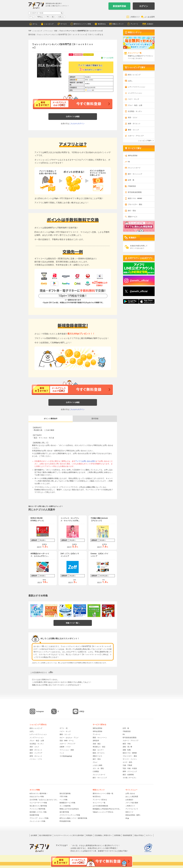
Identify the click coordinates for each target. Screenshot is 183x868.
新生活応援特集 (65, 793)
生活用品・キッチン (135, 111)
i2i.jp (127, 818)
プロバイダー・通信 (135, 204)
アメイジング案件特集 (37, 809)
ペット (62, 753)
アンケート (134, 24)
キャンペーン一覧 (99, 803)
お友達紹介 (129, 800)
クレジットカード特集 (37, 821)
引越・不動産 (127, 765)
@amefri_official (139, 291)
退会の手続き (139, 835)
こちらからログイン (77, 123)
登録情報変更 (127, 835)
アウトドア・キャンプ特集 (39, 818)
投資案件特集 (34, 815)
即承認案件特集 (65, 821)
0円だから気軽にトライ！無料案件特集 (73, 818)
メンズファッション (135, 93)
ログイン (144, 6)
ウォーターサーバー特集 (38, 803)
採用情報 (117, 835)
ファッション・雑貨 (67, 750)
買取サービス (133, 217)
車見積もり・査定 (99, 747)
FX (48, 17)
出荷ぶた (61, 17)
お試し (130, 81)
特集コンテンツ (118, 24)
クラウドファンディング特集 (70, 815)
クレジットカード (134, 168)
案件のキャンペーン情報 (82, 24)
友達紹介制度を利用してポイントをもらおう (139, 247)
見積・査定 (97, 744)
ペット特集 (64, 800)
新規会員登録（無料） (133, 815)
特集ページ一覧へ (73, 623)
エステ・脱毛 (127, 762)
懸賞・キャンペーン (100, 738)
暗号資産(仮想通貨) (135, 192)
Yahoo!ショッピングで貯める (103, 812)
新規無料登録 (119, 6)
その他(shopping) (66, 756)
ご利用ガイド (135, 17)
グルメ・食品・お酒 (135, 105)
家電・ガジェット (36, 756)
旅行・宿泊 (132, 211)
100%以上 (40, 17)
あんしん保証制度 (132, 797)
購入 (53, 17)
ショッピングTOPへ (145, 141)
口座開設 (96, 771)
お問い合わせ (130, 793)
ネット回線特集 (65, 806)
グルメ (95, 762)
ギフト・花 (64, 728)
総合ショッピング (134, 75)
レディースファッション (137, 87)
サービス (64, 24)
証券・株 (131, 180)
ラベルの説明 (107, 58)
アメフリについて (132, 809)
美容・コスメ (133, 118)
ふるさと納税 (97, 765)
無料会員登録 (133, 156)
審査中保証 (78, 55)
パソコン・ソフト (36, 759)
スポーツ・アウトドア (136, 136)
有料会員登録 (97, 731)
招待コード (129, 812)
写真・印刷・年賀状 (130, 768)
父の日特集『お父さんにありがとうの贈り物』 (44, 800)
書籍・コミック (133, 130)
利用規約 (89, 835)
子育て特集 (64, 797)
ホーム (35, 24)
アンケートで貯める (100, 800)
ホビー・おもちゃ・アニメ (69, 738)
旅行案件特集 (64, 812)
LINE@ (82, 711)
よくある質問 (150, 17)
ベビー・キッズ (133, 99)
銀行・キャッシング (135, 174)
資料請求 (96, 741)
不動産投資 (132, 186)
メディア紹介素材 (132, 803)
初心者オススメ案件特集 (38, 806)
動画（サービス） (99, 753)
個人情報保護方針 (46, 835)
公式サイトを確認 (73, 116)
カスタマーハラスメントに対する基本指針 (69, 835)
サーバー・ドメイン (130, 759)
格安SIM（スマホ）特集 (38, 812)
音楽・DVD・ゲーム (67, 741)
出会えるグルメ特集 (37, 797)
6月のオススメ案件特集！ (39, 793)
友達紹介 (150, 24)
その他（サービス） (130, 778)
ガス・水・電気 (98, 768)
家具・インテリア (36, 753)
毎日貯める (102, 24)
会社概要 (34, 835)
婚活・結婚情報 (128, 775)
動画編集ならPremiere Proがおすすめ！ (107, 809)
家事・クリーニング (130, 771)
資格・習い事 (127, 747)
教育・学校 (127, 744)
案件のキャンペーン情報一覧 (103, 793)
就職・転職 (127, 750)
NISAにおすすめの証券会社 (69, 809)
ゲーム (31, 17)
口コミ (89, 90)
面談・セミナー (98, 750)
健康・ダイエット (134, 124)
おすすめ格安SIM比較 (100, 806)
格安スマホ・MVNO (135, 198)
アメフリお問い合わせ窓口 (85, 461)
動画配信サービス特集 (67, 803)
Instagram (40, 711)
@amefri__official (139, 281)
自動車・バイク (65, 747)
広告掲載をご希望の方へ (103, 835)
